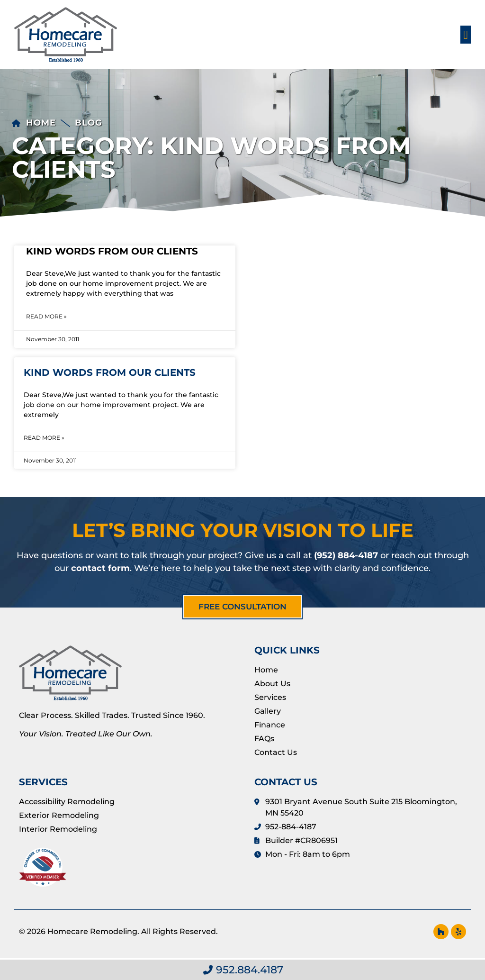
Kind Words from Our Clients (112, 251)
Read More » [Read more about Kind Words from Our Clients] (46, 316)
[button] (466, 35)
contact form (100, 568)
